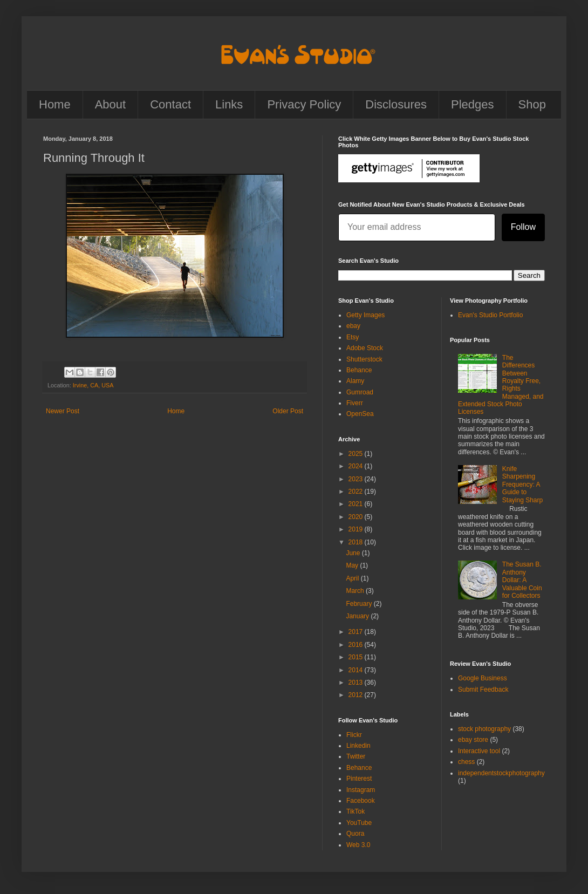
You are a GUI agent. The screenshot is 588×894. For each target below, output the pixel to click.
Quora (355, 834)
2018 (357, 542)
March (356, 591)
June (354, 553)
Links (229, 104)
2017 (357, 632)
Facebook (361, 801)
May (353, 565)
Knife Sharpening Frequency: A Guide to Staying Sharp (522, 484)
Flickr (354, 735)
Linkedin (358, 746)
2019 (357, 529)
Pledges (473, 104)
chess (466, 762)
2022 (357, 492)
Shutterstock (364, 359)
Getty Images (365, 315)
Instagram (361, 790)
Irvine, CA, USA (93, 385)
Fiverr (355, 403)
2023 (357, 479)
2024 (357, 466)
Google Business (483, 678)
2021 (357, 504)
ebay (353, 326)
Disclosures (396, 104)
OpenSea (360, 414)
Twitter (356, 756)
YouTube (359, 823)
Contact (170, 104)
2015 (357, 657)
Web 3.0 (358, 845)
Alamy (355, 381)
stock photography (484, 729)
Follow (523, 227)
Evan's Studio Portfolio (490, 315)
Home (55, 104)
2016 (357, 645)
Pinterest (359, 779)
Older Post (288, 411)
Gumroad (360, 392)
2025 (357, 454)
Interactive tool (479, 751)
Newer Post (63, 411)
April (353, 578)
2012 (357, 695)
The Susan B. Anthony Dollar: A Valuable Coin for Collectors (522, 580)
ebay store (473, 740)
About (111, 104)
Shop (532, 104)
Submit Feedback (483, 690)
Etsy (353, 337)
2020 (357, 517)
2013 (357, 683)
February (360, 604)
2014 (357, 670)
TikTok (355, 811)
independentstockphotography (501, 773)
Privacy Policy (304, 104)
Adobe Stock (365, 348)
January (358, 616)
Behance (359, 370)
